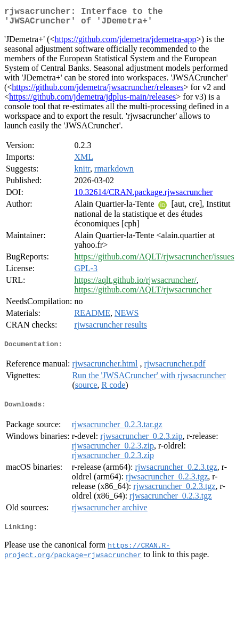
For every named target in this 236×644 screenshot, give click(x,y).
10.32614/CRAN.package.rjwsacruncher (143, 196)
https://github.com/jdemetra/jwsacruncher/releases (97, 91)
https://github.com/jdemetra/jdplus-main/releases (92, 101)
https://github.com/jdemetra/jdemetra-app (125, 43)
